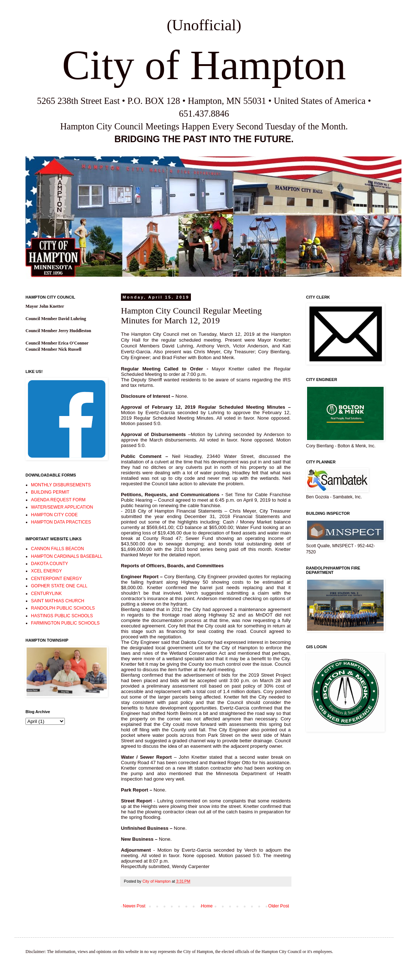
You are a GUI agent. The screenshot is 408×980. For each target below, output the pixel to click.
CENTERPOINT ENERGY (56, 579)
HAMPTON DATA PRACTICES (61, 522)
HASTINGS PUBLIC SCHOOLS (62, 616)
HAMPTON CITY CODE (54, 515)
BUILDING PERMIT (50, 492)
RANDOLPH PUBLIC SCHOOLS (63, 608)
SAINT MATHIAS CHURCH (58, 601)
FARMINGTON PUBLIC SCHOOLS (65, 623)
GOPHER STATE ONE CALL (59, 586)
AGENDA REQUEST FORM (58, 500)
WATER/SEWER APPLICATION (62, 507)
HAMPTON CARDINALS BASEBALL (67, 556)
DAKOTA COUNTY (50, 564)
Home (207, 906)
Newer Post (134, 906)
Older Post (278, 906)
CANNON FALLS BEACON (57, 549)
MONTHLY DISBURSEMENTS (61, 485)
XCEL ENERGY (46, 571)
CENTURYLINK (46, 594)
